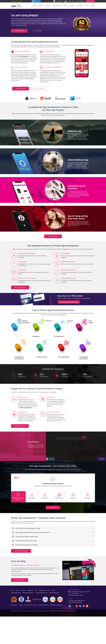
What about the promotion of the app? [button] (27, 545)
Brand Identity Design (16, 593)
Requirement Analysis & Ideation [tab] (18, 497)
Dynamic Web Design (54, 593)
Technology (57, 6)
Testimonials (30, 590)
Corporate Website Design (42, 593)
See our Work (37, 31)
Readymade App (36, 1)
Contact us (53, 507)
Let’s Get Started (39, 89)
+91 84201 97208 (74, 593)
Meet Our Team (21, 89)
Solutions (80, 6)
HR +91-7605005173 (80, 1)
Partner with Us (20, 426)
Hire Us (72, 6)
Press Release (14, 605)
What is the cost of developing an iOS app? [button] (28, 528)
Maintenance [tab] (88, 496)
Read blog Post (20, 580)
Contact (93, 6)
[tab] (53, 528)
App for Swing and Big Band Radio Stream (78, 217)
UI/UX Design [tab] (32, 496)
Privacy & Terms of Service (31, 605)
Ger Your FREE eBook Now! (69, 302)
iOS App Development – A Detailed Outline (25, 565)
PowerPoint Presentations (57, 605)
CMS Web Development (28, 593)
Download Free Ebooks (44, 605)
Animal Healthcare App (78, 160)
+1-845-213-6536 (69, 1)
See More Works (53, 236)
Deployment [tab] (73, 496)
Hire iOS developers (23, 56)
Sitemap (21, 605)
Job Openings (42, 590)
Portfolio (40, 6)
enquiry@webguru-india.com (77, 595)
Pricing (53, 590)
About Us (18, 590)
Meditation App (75, 131)
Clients (65, 6)
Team (36, 590)
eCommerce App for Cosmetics (77, 187)
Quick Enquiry (19, 31)
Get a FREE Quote (20, 287)
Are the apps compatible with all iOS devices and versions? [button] (33, 532)
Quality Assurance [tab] (59, 496)
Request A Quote (90, 1)
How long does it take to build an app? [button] (27, 537)
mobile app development (26, 408)
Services (48, 6)
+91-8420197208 (58, 1)
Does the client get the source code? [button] (26, 541)
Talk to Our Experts (21, 551)
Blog (87, 6)
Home (34, 6)
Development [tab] (45, 496)
